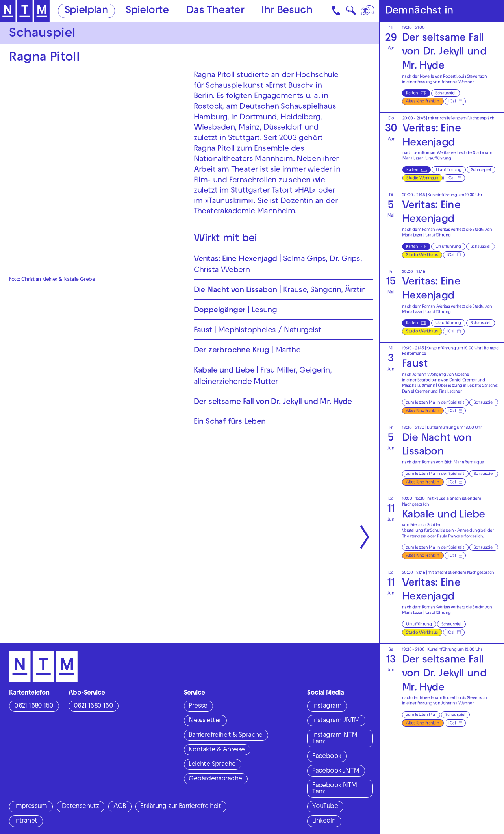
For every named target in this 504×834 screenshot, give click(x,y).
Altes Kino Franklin (422, 102)
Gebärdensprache (215, 779)
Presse (198, 706)
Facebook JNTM (336, 771)
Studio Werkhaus (422, 178)
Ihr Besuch (287, 11)
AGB (120, 807)
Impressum (31, 807)
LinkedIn (324, 821)
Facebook (327, 757)
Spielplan (87, 11)
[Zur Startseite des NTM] (25, 11)
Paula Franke (448, 537)
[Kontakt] (337, 11)
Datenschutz (80, 807)
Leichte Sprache (212, 765)
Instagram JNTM (336, 721)
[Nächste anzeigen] (365, 537)
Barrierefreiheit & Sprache (225, 736)
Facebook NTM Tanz (334, 789)
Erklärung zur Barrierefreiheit (181, 807)
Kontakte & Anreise (217, 750)
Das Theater (215, 11)
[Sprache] (368, 11)
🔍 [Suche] (351, 12)
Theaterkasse (414, 537)
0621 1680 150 (34, 706)
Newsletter (205, 721)
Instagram (327, 706)
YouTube (325, 807)
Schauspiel (446, 93)
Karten (412, 93)
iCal (452, 102)
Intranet (26, 821)
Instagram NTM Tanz (335, 739)
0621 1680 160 (93, 706)
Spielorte (147, 11)
